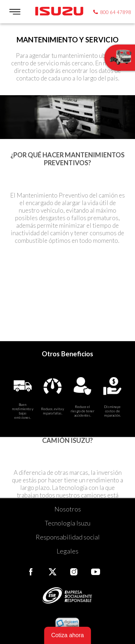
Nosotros (68, 509)
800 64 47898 (116, 12)
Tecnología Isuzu (67, 523)
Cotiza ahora (67, 635)
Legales (67, 551)
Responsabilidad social (68, 537)
